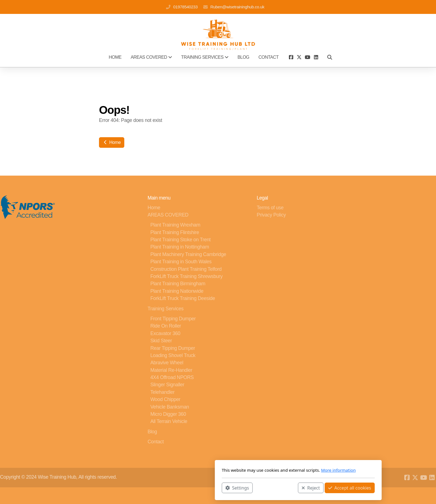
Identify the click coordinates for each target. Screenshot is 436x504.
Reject (231, 488)
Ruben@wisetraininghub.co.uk (237, 7)
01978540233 (185, 7)
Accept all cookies (269, 488)
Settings (157, 488)
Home (112, 142)
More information (258, 470)
